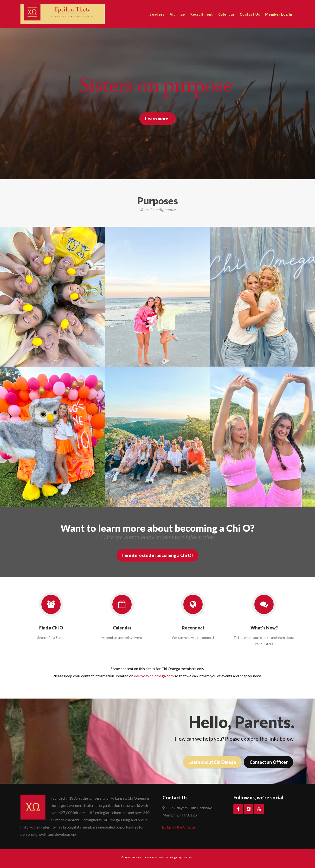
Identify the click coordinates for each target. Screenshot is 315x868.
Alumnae (177, 14)
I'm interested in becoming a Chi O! (158, 555)
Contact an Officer (268, 762)
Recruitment (202, 14)
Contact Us (250, 14)
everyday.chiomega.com (154, 676)
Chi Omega (136, 857)
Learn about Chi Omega (212, 762)
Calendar (226, 14)
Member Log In (279, 14)
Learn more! (157, 119)
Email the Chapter (179, 827)
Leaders (157, 14)
